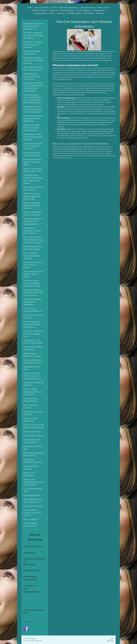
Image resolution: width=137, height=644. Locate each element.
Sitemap (33, 639)
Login (112, 639)
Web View (110, 641)
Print (26, 639)
